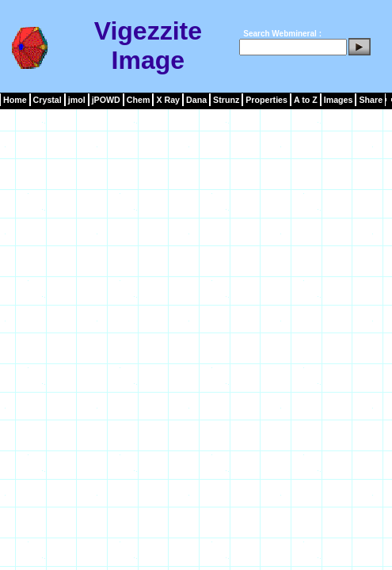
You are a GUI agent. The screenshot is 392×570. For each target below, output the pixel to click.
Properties (266, 100)
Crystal (48, 100)
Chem (139, 100)
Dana (196, 100)
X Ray (168, 100)
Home (15, 100)
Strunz (226, 100)
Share (371, 100)
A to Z (306, 100)
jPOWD (106, 100)
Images (339, 100)
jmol (77, 100)
